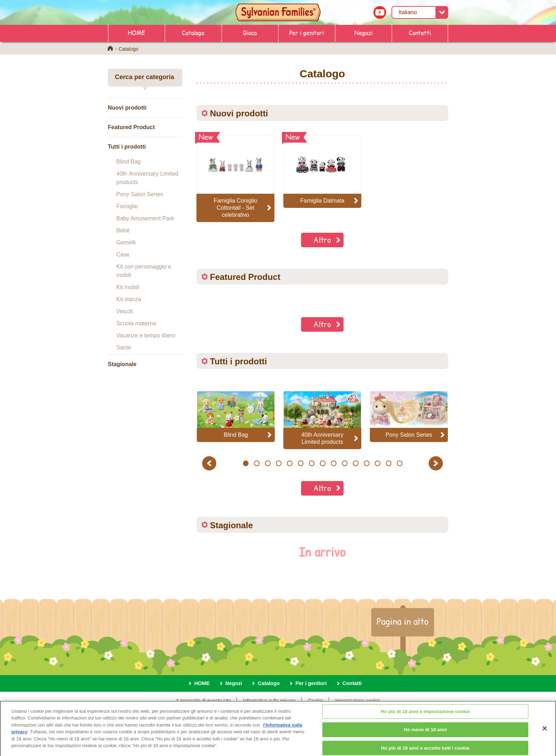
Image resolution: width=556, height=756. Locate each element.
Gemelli (126, 242)
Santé (124, 347)
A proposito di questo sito (203, 701)
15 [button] (399, 463)
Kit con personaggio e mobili (144, 271)
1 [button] (246, 463)
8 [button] (323, 463)
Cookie (315, 701)
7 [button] (312, 463)
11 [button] (355, 463)
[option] (236, 416)
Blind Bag (129, 162)
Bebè (123, 230)
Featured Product (131, 127)
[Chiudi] (545, 734)
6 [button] (301, 463)
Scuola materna (136, 323)
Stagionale (122, 364)
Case (123, 255)
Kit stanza (129, 299)
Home (110, 48)
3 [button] (268, 463)
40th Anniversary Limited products (147, 178)
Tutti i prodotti (127, 147)
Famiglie (127, 206)
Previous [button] (210, 463)
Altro (322, 240)
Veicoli (124, 311)
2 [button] (257, 463)
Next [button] (437, 463)
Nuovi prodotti (127, 108)
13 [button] (377, 463)
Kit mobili (128, 287)
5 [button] (290, 463)
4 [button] (279, 463)
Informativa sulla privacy (269, 701)
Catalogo (193, 32)
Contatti (420, 32)
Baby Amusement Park (145, 218)
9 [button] (333, 463)
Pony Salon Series (140, 194)
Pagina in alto (403, 621)
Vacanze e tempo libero (146, 335)
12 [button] (366, 463)
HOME (136, 32)
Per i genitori (307, 32)
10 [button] (344, 463)
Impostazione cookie (358, 701)
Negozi (363, 32)
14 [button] (388, 463)
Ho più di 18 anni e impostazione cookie (425, 718)
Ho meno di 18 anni (426, 736)
